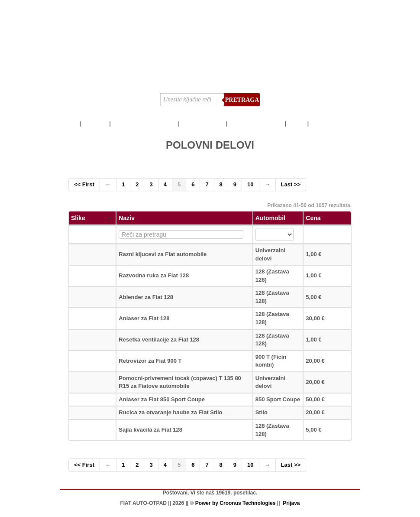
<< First (84, 184)
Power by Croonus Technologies (236, 503)
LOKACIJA (324, 124)
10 (250, 184)
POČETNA (95, 124)
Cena (313, 218)
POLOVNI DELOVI (203, 124)
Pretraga (242, 100)
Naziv (127, 218)
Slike (91, 218)
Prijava (291, 503)
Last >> (291, 184)
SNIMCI (297, 124)
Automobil (270, 218)
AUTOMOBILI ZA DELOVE (144, 124)
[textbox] (181, 234)
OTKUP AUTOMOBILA (256, 124)
